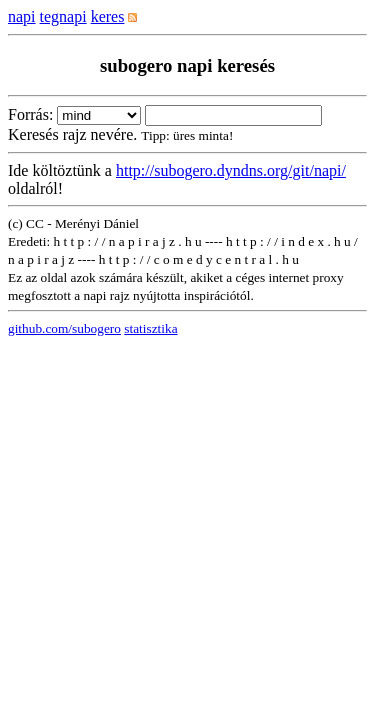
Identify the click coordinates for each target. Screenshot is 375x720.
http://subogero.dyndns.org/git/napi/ (231, 170)
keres (108, 16)
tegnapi (63, 16)
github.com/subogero (64, 328)
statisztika (150, 328)
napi (22, 16)
